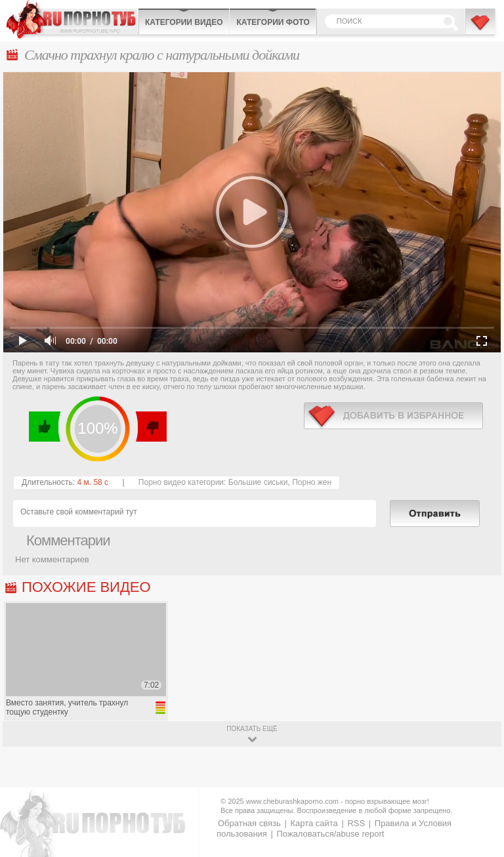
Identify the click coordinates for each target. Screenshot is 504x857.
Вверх (479, 809)
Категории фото (273, 22)
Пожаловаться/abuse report (330, 834)
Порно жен (312, 482)
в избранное (393, 416)
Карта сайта (314, 823)
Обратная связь (249, 823)
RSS (356, 823)
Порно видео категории (181, 482)
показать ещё (252, 729)
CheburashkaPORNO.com (72, 19)
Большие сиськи (258, 482)
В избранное (481, 28)
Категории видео (184, 22)
